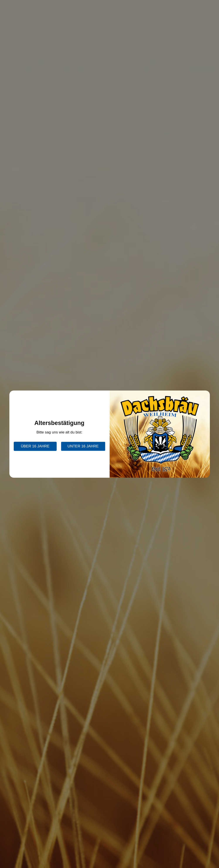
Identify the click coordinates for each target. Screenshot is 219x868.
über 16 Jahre (35, 446)
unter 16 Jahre (83, 446)
